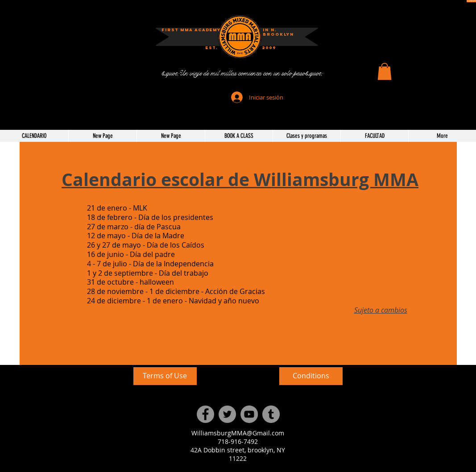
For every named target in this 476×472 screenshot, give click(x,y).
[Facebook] (205, 414)
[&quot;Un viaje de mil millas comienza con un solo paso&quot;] (242, 73)
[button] (385, 71)
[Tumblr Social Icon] (271, 414)
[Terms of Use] (165, 376)
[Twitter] (227, 414)
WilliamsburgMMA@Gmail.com (238, 433)
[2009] (269, 48)
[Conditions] (311, 376)
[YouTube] (249, 414)
